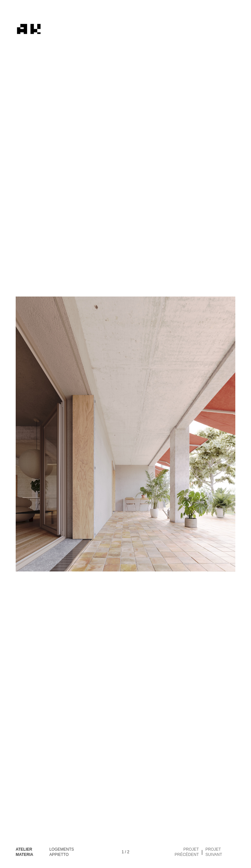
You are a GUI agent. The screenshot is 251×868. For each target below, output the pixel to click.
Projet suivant (214, 852)
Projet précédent (187, 852)
